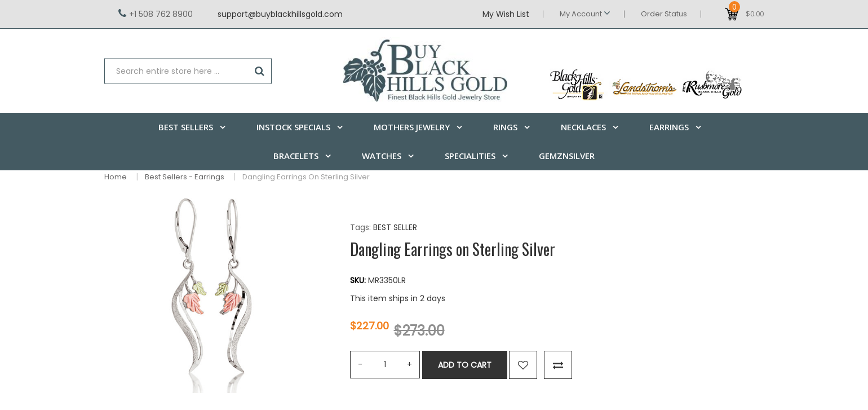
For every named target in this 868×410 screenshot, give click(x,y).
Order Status (664, 14)
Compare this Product (558, 365)
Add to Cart (465, 365)
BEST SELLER (395, 227)
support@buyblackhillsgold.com (280, 14)
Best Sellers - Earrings (185, 177)
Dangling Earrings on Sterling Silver (306, 177)
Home (116, 177)
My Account (585, 14)
